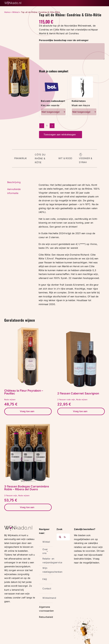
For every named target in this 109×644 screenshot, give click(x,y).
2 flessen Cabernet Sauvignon (78, 393)
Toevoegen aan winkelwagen (60, 134)
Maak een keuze (81, 105)
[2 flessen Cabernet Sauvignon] (81, 329)
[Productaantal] (47, 126)
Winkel (15, 12)
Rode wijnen (10, 400)
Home (7, 12)
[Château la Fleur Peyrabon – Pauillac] (28, 327)
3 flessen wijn (11, 495)
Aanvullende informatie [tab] (14, 191)
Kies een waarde (50, 105)
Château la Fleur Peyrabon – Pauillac (24, 392)
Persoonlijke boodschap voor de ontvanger (64, 40)
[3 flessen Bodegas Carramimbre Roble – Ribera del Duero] (28, 423)
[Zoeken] (60, 537)
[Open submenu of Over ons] (47, 551)
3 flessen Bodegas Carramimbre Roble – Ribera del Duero (27, 488)
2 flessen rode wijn (66, 400)
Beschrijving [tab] (14, 182)
